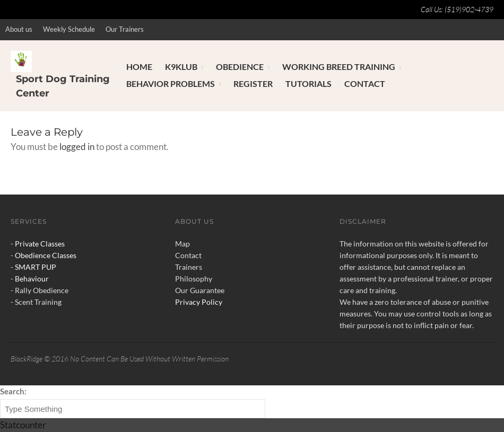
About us (19, 29)
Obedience (240, 67)
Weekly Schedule (69, 29)
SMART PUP (36, 267)
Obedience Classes (46, 255)
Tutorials (309, 83)
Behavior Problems (171, 83)
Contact (365, 83)
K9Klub (181, 67)
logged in (77, 147)
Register (253, 83)
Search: (13, 391)
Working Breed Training (339, 67)
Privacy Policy (199, 302)
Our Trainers (125, 29)
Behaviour (32, 279)
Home (139, 67)
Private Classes (40, 244)
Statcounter (23, 425)
